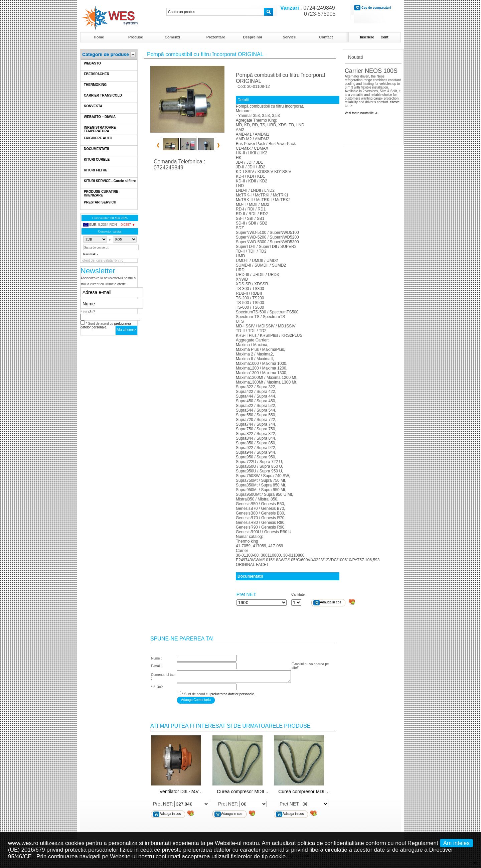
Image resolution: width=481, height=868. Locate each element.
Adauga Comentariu (196, 700)
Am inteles (456, 843)
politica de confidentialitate (331, 843)
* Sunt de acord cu (106, 325)
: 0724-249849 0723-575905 (306, 11)
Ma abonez (126, 330)
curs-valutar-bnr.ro (110, 260)
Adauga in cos (331, 602)
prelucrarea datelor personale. (106, 325)
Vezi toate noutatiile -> (361, 113)
